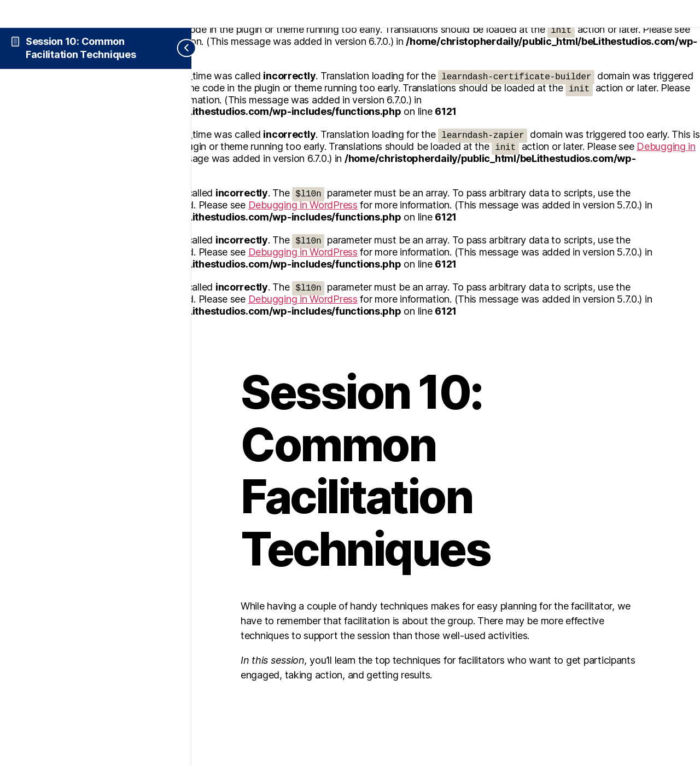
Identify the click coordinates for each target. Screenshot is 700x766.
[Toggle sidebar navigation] (178, 48)
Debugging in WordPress (303, 205)
